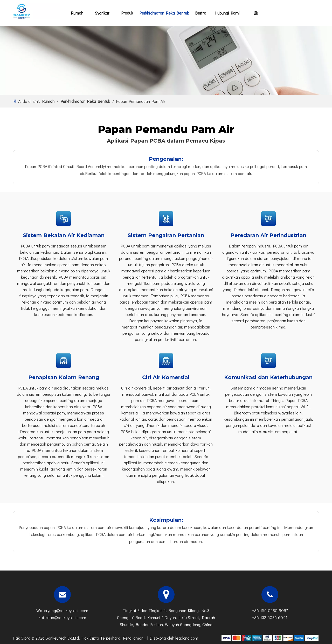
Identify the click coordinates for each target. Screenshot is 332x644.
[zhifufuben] (270, 637)
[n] (166, 60)
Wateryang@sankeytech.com (62, 610)
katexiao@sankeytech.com (62, 617)
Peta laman (134, 638)
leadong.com (187, 638)
